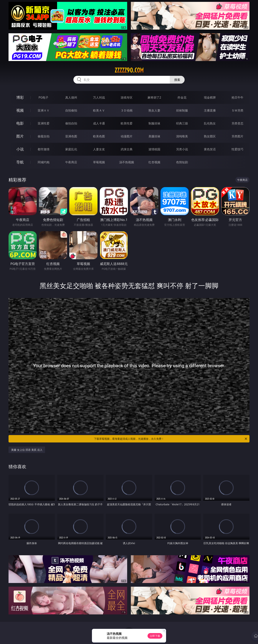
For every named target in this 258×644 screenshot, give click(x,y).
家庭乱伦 (71, 149)
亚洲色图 (71, 136)
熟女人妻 (154, 110)
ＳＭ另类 (237, 110)
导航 (20, 162)
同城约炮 (44, 162)
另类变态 (237, 123)
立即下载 (155, 636)
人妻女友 (99, 149)
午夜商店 (71, 162)
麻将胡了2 (154, 97)
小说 (20, 149)
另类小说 (182, 149)
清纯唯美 (182, 136)
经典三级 (182, 123)
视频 (20, 110)
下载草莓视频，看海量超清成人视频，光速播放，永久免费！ (171, 439)
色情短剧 (182, 162)
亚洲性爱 (44, 123)
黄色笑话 (210, 149)
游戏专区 (127, 97)
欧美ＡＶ (99, 110)
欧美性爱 (127, 123)
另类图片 (237, 136)
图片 (20, 136)
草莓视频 (99, 162)
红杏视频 (154, 162)
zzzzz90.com (129, 70)
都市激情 (44, 149)
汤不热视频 (127, 162)
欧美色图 (99, 136)
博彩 (20, 97)
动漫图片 (127, 136)
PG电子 (43, 97)
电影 (20, 123)
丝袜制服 (182, 110)
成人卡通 (99, 123)
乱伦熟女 (210, 123)
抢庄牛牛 (237, 97)
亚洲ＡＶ (44, 110)
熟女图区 (210, 136)
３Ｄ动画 (127, 110)
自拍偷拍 (71, 110)
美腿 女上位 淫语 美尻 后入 (27, 450)
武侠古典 (127, 149)
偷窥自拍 (44, 136)
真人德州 (71, 97)
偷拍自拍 (71, 123)
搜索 (177, 80)
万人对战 (99, 97)
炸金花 (182, 97)
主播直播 (210, 110)
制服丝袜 (154, 123)
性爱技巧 (237, 149)
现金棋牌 (210, 97)
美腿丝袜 (154, 136)
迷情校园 (154, 149)
